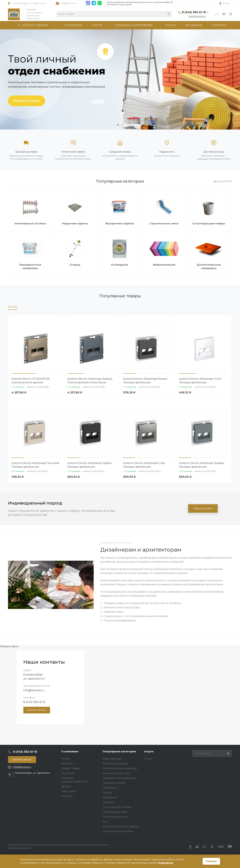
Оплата (66, 759)
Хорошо (211, 861)
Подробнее (165, 863)
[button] (118, 125)
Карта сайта (68, 791)
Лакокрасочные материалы (30, 266)
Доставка (67, 764)
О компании (70, 751)
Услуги (149, 751)
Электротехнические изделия (121, 826)
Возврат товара (71, 768)
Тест (105, 822)
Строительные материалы (118, 831)
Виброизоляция (164, 265)
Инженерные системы (30, 223)
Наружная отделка (75, 223)
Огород (75, 265)
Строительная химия (115, 812)
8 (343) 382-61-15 (34, 702)
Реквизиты (68, 773)
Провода (108, 802)
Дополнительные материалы (209, 266)
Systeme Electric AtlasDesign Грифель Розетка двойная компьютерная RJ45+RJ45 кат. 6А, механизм (90, 382)
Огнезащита (119, 265)
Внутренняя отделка (119, 223)
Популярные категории (119, 751)
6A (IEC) (13, 307)
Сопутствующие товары (209, 223)
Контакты (67, 796)
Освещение (110, 797)
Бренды (66, 786)
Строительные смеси (164, 223)
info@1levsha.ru (68, 3)
